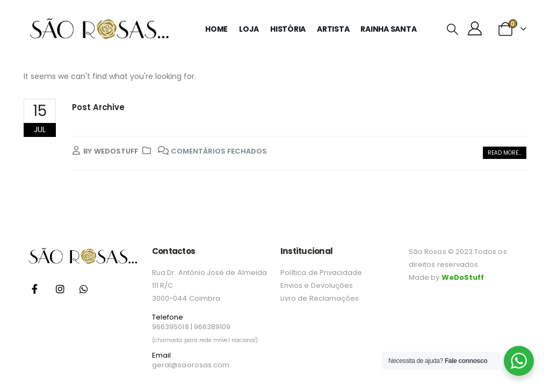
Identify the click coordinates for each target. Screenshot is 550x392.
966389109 (212, 327)
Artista (333, 29)
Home (216, 29)
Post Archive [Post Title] (98, 107)
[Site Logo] (99, 29)
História (288, 29)
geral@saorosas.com (191, 365)
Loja (249, 29)
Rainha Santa (388, 29)
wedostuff (116, 151)
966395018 (171, 327)
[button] (452, 30)
